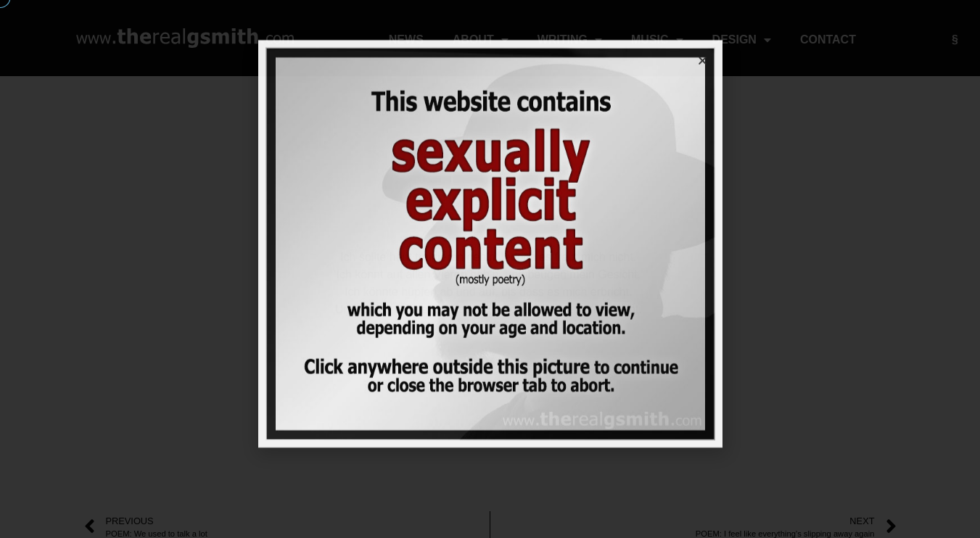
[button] (703, 29)
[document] (490, 269)
